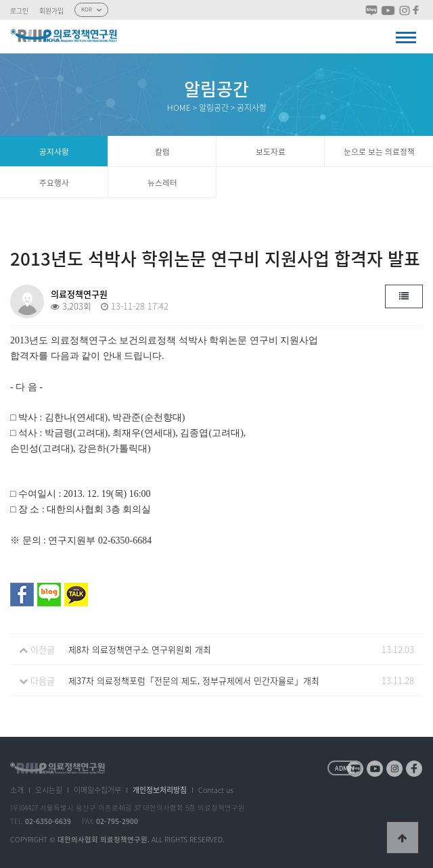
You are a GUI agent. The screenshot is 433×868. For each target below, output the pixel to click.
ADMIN (345, 768)
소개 (17, 790)
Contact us (216, 790)
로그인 (19, 11)
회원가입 (51, 11)
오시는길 (49, 790)
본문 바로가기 (0, 0)
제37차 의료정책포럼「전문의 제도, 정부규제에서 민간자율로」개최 (194, 680)
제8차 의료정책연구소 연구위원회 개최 (140, 649)
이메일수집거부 (97, 790)
